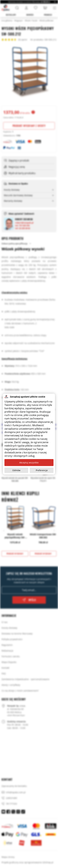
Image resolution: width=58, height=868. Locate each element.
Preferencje (42, 470)
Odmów (16, 470)
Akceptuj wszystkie (29, 463)
